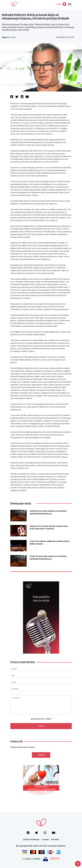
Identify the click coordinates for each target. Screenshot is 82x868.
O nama (45, 839)
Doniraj (41, 755)
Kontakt (55, 839)
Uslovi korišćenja (31, 839)
